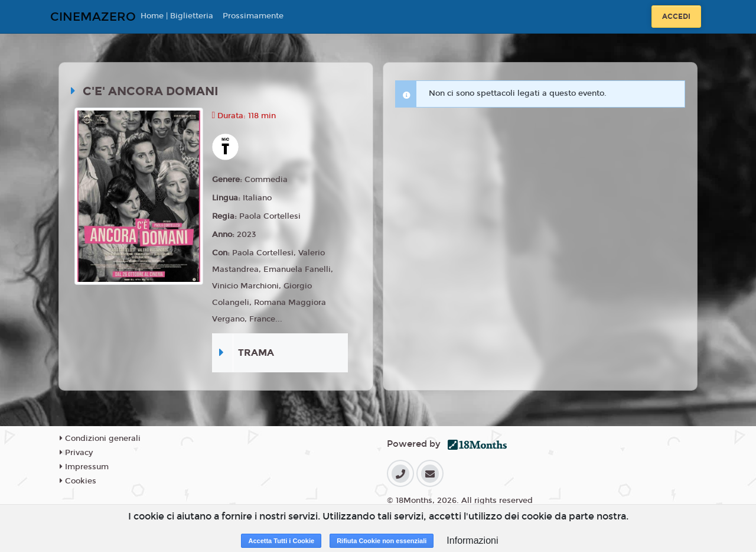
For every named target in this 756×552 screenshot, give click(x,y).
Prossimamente (253, 16)
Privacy (76, 453)
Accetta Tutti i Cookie (281, 541)
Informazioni (472, 540)
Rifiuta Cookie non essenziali (382, 541)
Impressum (84, 467)
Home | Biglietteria (177, 16)
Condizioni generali (100, 439)
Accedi (676, 17)
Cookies (78, 481)
